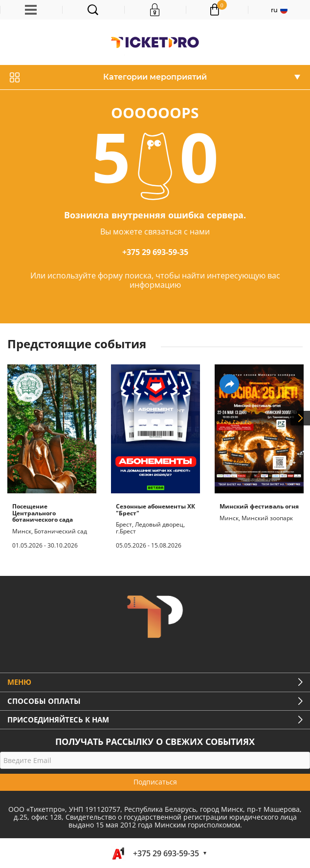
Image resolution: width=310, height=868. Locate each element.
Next (300, 418)
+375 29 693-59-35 (155, 252)
